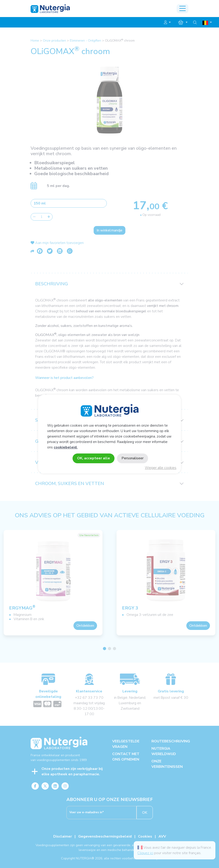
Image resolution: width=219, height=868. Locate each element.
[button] (167, 22)
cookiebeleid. (66, 447)
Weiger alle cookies (161, 468)
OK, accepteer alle (94, 458)
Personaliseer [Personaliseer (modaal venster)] (133, 458)
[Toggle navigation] (182, 9)
